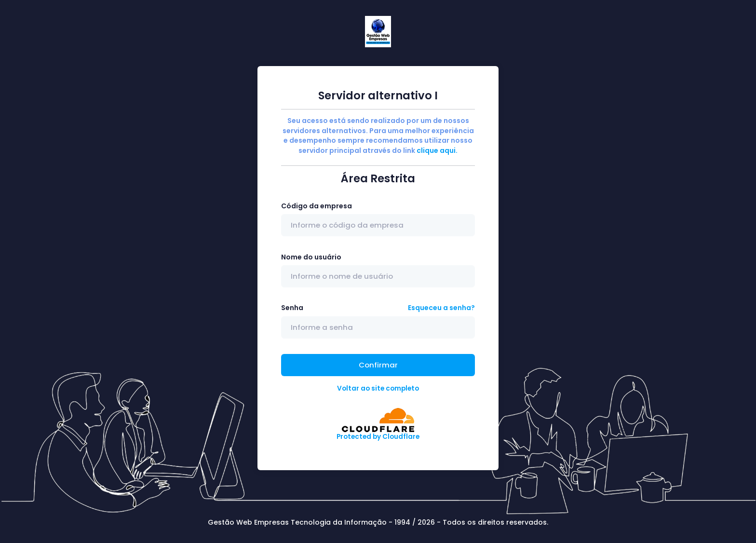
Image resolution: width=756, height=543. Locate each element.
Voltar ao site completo (378, 388)
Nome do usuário (311, 257)
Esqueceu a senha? (441, 308)
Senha (292, 308)
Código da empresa (317, 206)
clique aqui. (437, 150)
